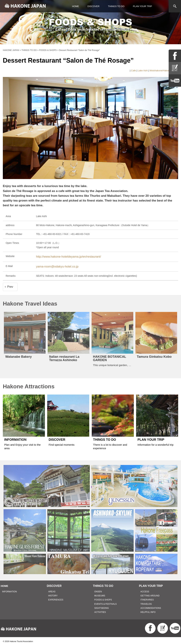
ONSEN (98, 590)
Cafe (133, 71)
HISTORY (53, 594)
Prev (10, 285)
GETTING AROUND (150, 594)
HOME (76, 6)
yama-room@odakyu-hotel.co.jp (54, 265)
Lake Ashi (143, 71)
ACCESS (145, 590)
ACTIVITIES (100, 610)
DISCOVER (94, 6)
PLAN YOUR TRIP (142, 6)
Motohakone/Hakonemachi (163, 71)
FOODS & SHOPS (103, 598)
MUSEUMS (100, 594)
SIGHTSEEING (102, 606)
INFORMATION (9, 590)
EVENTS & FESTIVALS (106, 602)
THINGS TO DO (116, 6)
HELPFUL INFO (148, 610)
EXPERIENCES (56, 598)
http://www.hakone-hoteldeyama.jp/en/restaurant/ (63, 256)
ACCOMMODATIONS (151, 606)
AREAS (52, 590)
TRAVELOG (146, 602)
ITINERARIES (147, 598)
